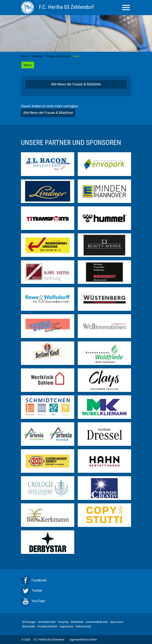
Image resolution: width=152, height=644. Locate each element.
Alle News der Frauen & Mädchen (76, 84)
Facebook (39, 580)
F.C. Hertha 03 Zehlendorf (49, 640)
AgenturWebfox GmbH (83, 640)
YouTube (38, 601)
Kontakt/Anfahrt (47, 626)
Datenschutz (83, 626)
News (28, 65)
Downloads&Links (97, 622)
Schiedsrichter (47, 622)
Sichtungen (29, 622)
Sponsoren (117, 622)
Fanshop (63, 622)
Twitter (37, 591)
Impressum (66, 626)
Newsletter (29, 626)
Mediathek (77, 622)
